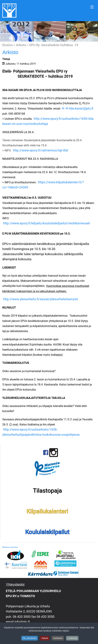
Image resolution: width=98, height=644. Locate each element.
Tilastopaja (47, 491)
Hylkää (45, 639)
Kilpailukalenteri (47, 511)
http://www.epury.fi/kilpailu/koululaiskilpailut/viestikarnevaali (47, 223)
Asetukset (58, 639)
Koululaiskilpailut (47, 532)
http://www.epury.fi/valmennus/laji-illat (40, 150)
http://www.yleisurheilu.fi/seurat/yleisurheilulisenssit (41, 299)
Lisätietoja (72, 639)
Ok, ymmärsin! (30, 639)
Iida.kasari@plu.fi (81, 108)
